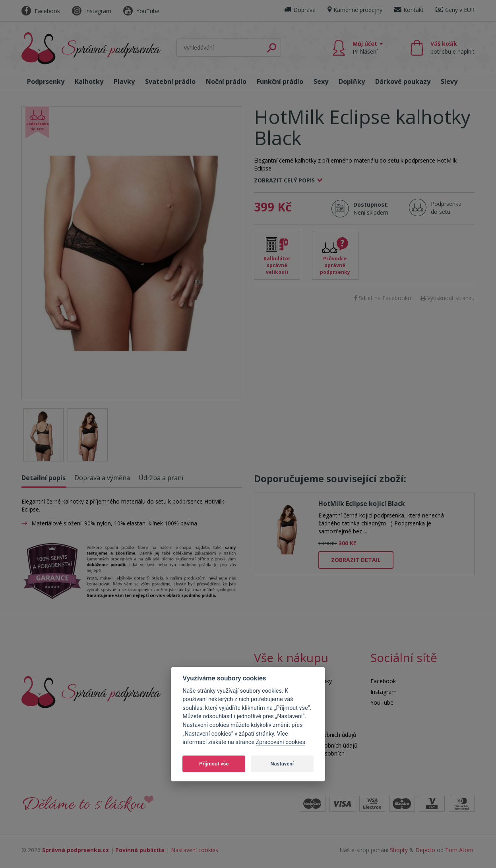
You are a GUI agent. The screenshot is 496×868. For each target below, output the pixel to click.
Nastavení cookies (195, 850)
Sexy (321, 81)
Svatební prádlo (170, 81)
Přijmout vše (214, 764)
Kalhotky (89, 81)
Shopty (399, 850)
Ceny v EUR (455, 10)
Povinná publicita (140, 850)
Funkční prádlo (280, 81)
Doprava (300, 10)
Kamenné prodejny (355, 10)
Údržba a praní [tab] (161, 478)
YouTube (141, 11)
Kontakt (409, 10)
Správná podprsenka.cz (76, 850)
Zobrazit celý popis (284, 180)
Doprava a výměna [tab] (102, 478)
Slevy (449, 81)
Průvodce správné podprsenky (335, 265)
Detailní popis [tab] (44, 478)
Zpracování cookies (281, 742)
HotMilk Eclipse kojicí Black (362, 504)
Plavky (124, 81)
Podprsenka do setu (444, 208)
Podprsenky (46, 81)
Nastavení (282, 764)
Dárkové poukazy (403, 81)
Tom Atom (459, 850)
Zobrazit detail (356, 560)
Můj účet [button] (368, 47)
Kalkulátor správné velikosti (277, 265)
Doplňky (352, 81)
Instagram (92, 11)
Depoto (425, 850)
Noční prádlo (226, 81)
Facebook (41, 11)
